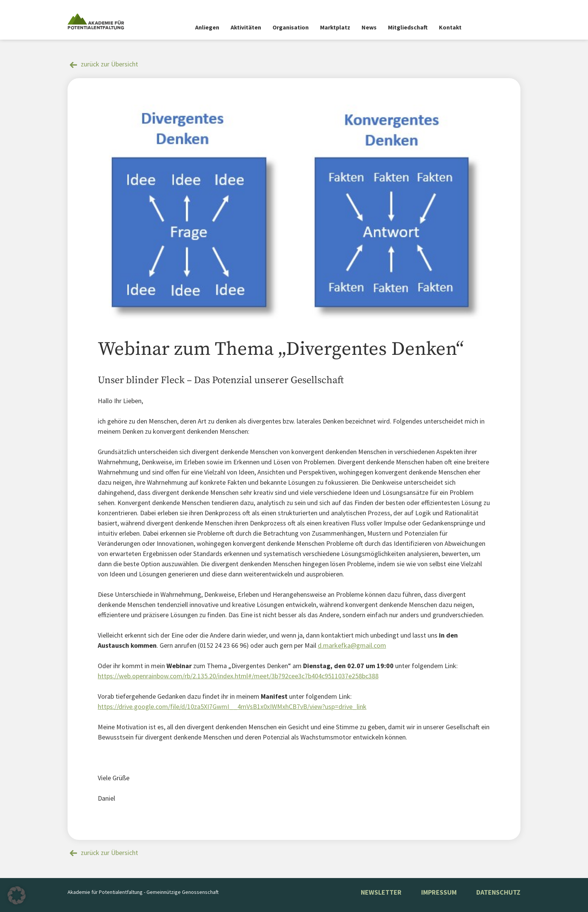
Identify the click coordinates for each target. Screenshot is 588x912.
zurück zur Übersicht (109, 64)
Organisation (291, 27)
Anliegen (207, 27)
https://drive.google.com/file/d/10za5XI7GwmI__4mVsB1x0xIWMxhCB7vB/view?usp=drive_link (232, 706)
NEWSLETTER (381, 892)
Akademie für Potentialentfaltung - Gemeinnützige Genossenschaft (143, 892)
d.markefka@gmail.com (352, 645)
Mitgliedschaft (408, 27)
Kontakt (450, 27)
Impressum (439, 892)
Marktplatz (335, 27)
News (369, 27)
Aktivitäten (246, 27)
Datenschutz (498, 892)
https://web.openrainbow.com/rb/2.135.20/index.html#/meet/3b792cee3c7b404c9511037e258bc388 (238, 676)
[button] (17, 895)
